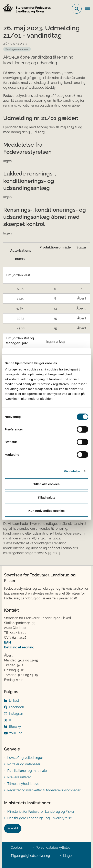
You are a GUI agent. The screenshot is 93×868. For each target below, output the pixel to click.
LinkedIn (15, 701)
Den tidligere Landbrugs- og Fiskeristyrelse (40, 818)
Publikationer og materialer (28, 771)
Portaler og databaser (24, 764)
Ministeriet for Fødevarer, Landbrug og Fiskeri (41, 812)
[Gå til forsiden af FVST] (26, 9)
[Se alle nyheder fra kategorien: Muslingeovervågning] (17, 49)
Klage (67, 856)
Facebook (16, 707)
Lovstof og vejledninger (25, 758)
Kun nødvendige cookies (46, 511)
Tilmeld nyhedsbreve (23, 784)
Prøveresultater (19, 777)
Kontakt (13, 828)
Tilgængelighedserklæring (30, 856)
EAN (7, 642)
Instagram (17, 714)
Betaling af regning (19, 647)
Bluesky (15, 727)
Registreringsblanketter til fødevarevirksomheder (44, 790)
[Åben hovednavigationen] (89, 9)
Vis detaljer (72, 471)
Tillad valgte (46, 497)
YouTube (16, 733)
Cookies (17, 848)
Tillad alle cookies (46, 484)
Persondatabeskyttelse (53, 848)
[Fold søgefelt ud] (77, 9)
